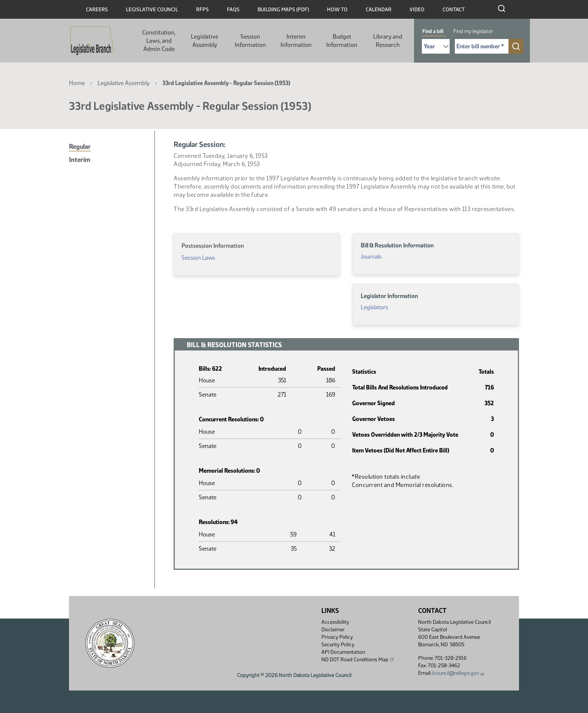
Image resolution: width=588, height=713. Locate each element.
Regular (80, 147)
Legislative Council (152, 10)
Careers (97, 10)
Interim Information (296, 41)
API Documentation (343, 652)
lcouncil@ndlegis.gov (458, 673)
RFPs (202, 10)
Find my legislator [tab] (473, 31)
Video (417, 10)
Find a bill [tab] (433, 31)
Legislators (374, 307)
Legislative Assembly (205, 41)
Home (77, 83)
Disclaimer (333, 630)
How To (337, 10)
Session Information (250, 41)
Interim (80, 160)
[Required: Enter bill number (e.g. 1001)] (482, 46)
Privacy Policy (337, 637)
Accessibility (335, 622)
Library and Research (388, 41)
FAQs (233, 10)
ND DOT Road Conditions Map (358, 659)
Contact (454, 10)
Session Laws (198, 258)
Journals (371, 257)
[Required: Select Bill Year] (436, 46)
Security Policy (338, 645)
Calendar (379, 10)
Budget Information (342, 41)
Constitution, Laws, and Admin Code (159, 41)
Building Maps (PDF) (283, 10)
